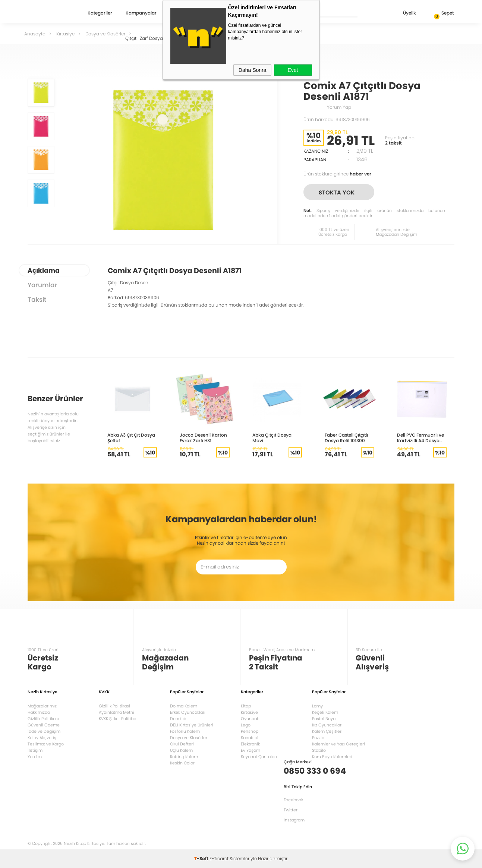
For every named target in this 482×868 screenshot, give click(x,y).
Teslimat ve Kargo (46, 744)
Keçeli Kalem (325, 712)
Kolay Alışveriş (42, 738)
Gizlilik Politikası (43, 719)
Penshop (250, 731)
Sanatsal (250, 738)
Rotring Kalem (184, 757)
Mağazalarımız (42, 706)
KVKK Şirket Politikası (119, 719)
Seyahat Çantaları (259, 757)
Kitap (246, 706)
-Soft (202, 859)
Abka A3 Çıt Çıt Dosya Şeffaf (131, 438)
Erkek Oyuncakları (188, 712)
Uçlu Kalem (181, 750)
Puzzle (318, 738)
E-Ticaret (219, 859)
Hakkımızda (39, 712)
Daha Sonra (253, 70)
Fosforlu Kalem (185, 731)
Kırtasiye (249, 712)
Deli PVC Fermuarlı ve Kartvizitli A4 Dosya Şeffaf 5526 (420, 438)
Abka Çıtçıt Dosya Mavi (272, 438)
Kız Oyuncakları (327, 725)
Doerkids (179, 719)
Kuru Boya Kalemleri (332, 757)
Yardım (35, 757)
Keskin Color (182, 763)
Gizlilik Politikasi (114, 706)
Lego (246, 725)
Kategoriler (100, 13)
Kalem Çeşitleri (327, 731)
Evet (293, 70)
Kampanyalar (141, 13)
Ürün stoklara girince (337, 174)
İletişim (35, 750)
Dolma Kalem (184, 706)
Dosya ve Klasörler (189, 738)
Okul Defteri (182, 744)
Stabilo (319, 750)
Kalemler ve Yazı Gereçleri (338, 744)
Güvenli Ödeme (44, 725)
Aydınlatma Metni (116, 712)
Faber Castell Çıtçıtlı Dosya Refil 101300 (346, 438)
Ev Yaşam (251, 750)
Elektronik (250, 744)
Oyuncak (250, 719)
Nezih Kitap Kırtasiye (49, 13)
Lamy (317, 706)
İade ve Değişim (44, 731)
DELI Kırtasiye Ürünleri (192, 725)
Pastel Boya (324, 719)
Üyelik (404, 14)
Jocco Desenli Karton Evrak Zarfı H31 (203, 438)
